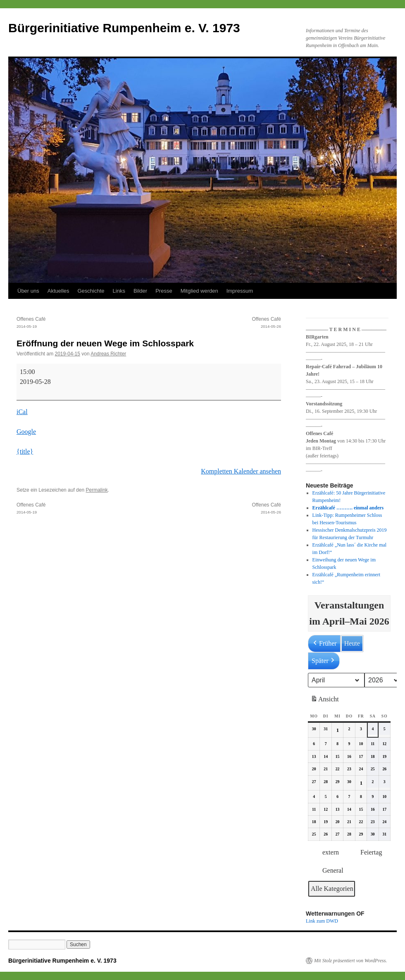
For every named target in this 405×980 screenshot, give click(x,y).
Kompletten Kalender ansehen (241, 471)
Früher (324, 644)
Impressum (240, 291)
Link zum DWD (322, 921)
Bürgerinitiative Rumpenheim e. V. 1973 (124, 28)
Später (324, 661)
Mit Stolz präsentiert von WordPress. (350, 961)
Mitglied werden (199, 291)
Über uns (28, 291)
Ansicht (325, 701)
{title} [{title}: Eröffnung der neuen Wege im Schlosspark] (25, 451)
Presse (164, 291)
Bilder (140, 291)
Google (26, 432)
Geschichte (91, 291)
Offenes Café (83, 323)
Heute (352, 643)
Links (119, 291)
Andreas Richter (108, 354)
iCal (22, 412)
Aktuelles (58, 291)
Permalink (96, 490)
